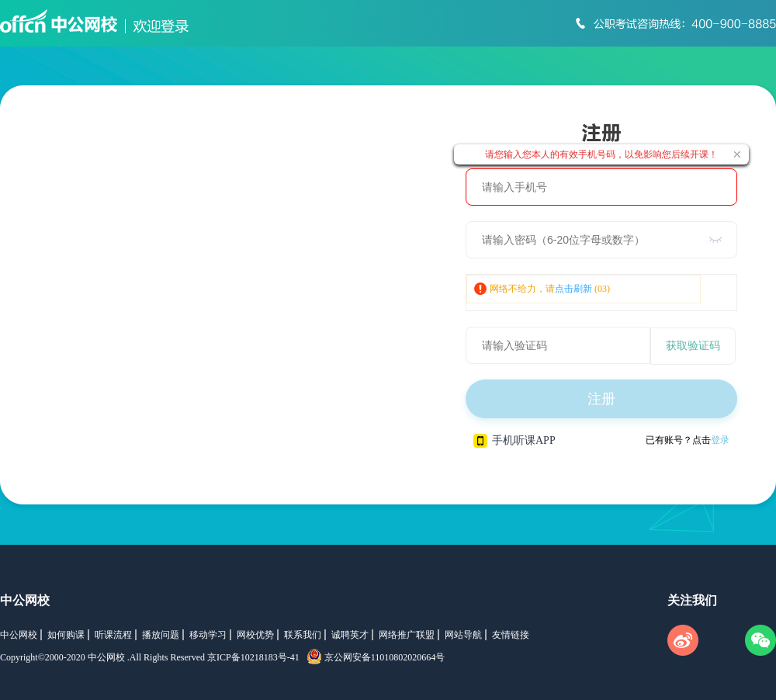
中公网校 (25, 600)
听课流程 (113, 635)
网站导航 (463, 635)
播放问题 (161, 635)
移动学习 (208, 635)
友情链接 (511, 635)
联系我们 (303, 635)
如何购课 (66, 635)
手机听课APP (514, 441)
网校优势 (255, 635)
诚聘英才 (350, 635)
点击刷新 (573, 289)
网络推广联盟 (407, 635)
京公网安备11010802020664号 (385, 657)
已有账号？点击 (688, 440)
